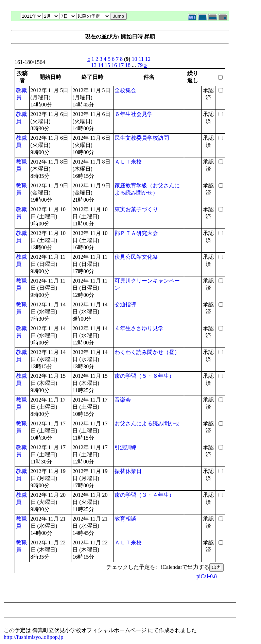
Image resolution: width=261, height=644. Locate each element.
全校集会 (125, 90)
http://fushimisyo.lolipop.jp (33, 637)
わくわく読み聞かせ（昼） (147, 352)
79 (140, 65)
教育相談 (125, 519)
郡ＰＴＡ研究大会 (136, 233)
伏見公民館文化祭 (136, 257)
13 (94, 65)
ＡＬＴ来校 (128, 162)
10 (135, 59)
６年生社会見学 (134, 114)
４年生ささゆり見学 (139, 328)
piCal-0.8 (207, 576)
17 (121, 65)
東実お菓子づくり (136, 209)
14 (101, 65)
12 (148, 59)
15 (107, 65)
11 (141, 59)
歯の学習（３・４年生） (144, 495)
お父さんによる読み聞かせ (147, 423)
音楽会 (123, 400)
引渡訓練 (125, 447)
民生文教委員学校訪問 (142, 138)
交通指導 (125, 304)
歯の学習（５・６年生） (144, 376)
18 (128, 65)
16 (114, 65)
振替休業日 (128, 471)
